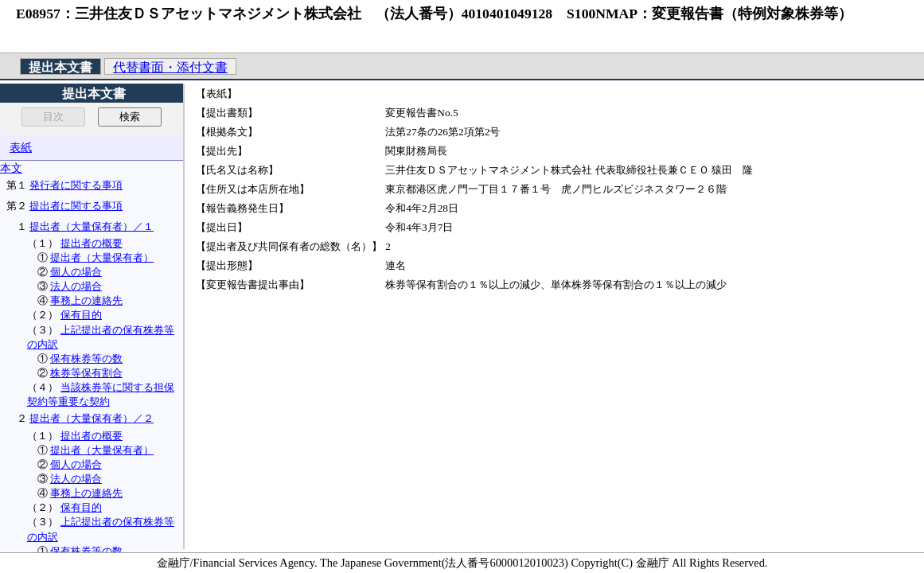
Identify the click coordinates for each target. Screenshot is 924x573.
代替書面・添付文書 (170, 67)
